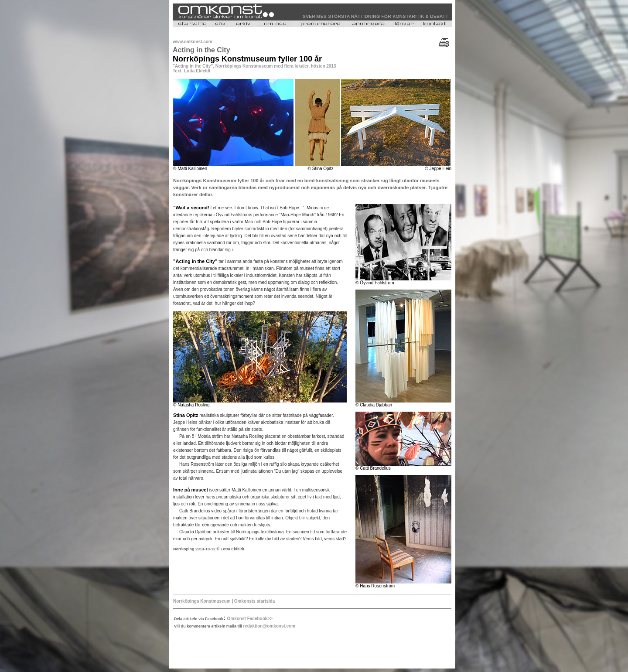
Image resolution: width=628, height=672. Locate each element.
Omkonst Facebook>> (250, 619)
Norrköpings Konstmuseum (202, 601)
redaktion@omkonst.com (269, 626)
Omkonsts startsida (254, 601)
